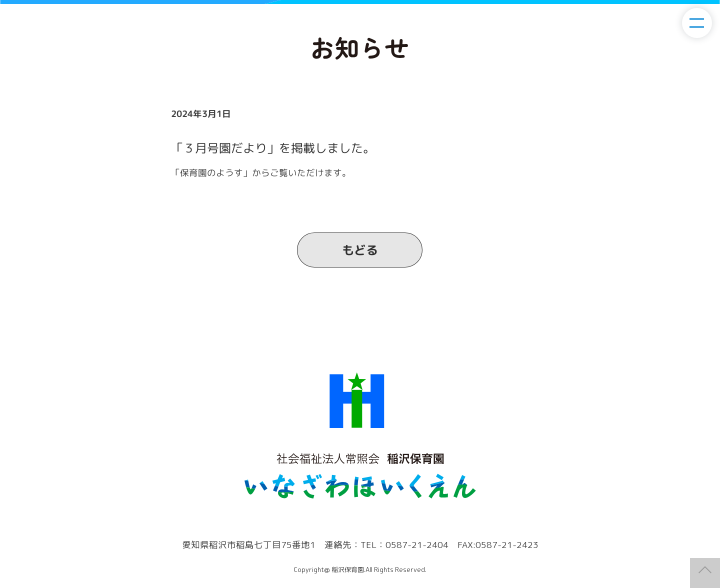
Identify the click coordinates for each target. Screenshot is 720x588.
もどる (360, 250)
